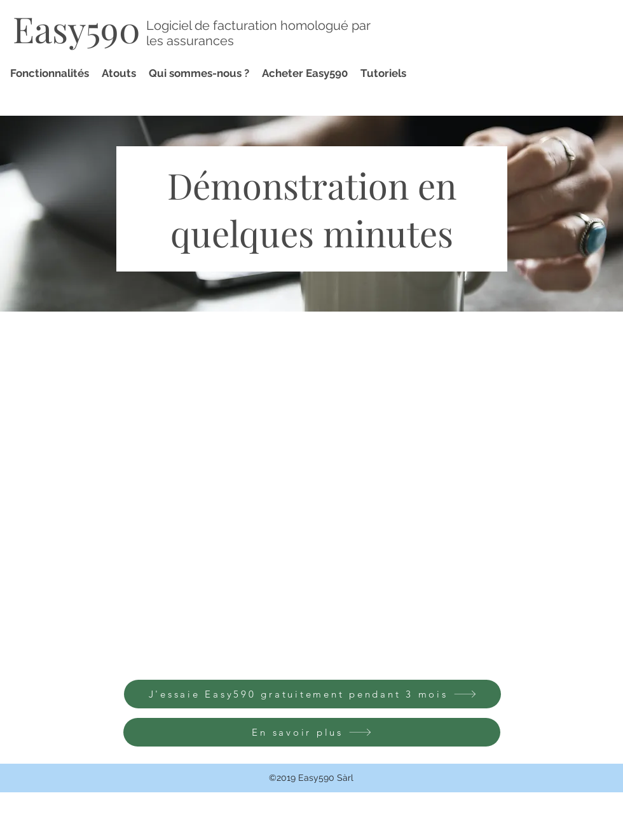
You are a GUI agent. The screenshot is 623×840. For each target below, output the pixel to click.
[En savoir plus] (312, 732)
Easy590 (77, 28)
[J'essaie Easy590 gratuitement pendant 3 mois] (312, 694)
